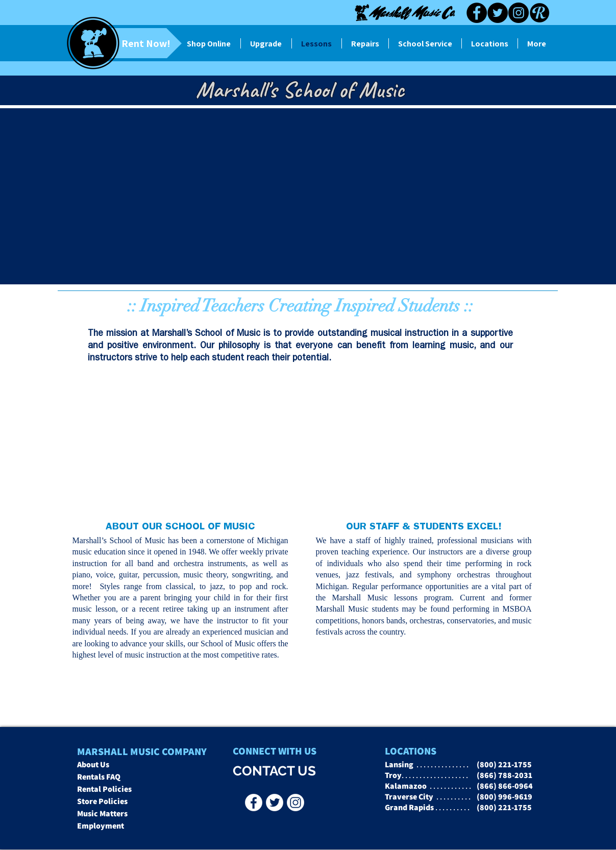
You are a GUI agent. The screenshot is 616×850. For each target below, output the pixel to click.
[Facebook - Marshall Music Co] (254, 803)
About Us (93, 764)
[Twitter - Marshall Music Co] (275, 803)
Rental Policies (104, 789)
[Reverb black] (539, 13)
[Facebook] (477, 13)
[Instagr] (295, 803)
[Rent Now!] (129, 43)
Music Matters (102, 813)
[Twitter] (498, 13)
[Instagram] (519, 13)
